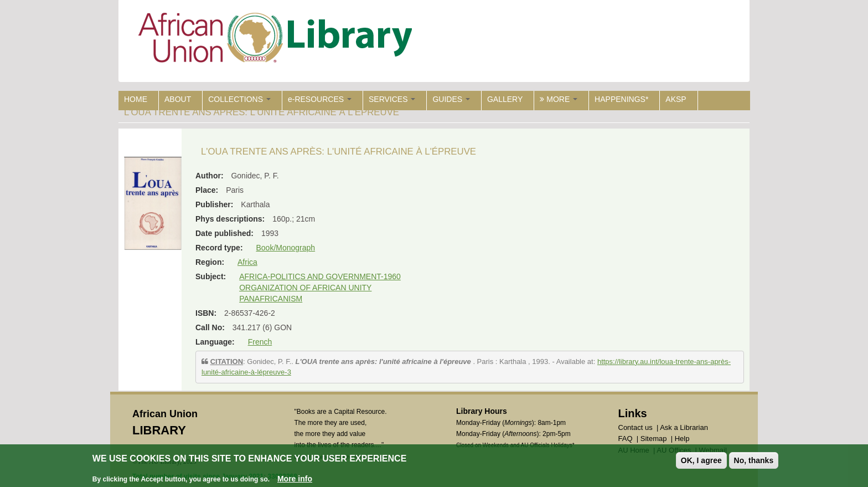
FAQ (626, 439)
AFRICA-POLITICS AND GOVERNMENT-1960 (320, 276)
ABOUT (178, 99)
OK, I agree (701, 462)
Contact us (635, 427)
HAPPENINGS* (621, 99)
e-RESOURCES (320, 99)
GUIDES (451, 99)
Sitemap (654, 439)
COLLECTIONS (239, 99)
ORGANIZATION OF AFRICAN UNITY (305, 288)
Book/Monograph (285, 248)
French (260, 342)
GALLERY (505, 99)
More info (295, 480)
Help (682, 439)
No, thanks (754, 462)
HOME (136, 99)
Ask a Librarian (684, 427)
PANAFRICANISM (271, 299)
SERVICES (392, 99)
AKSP (676, 99)
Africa (247, 262)
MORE (559, 99)
